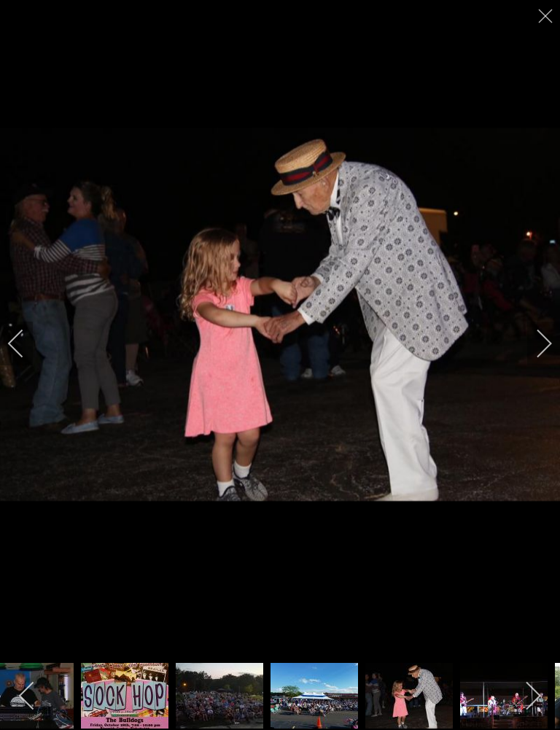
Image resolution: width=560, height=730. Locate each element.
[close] (547, 16)
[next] (534, 343)
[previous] (26, 343)
